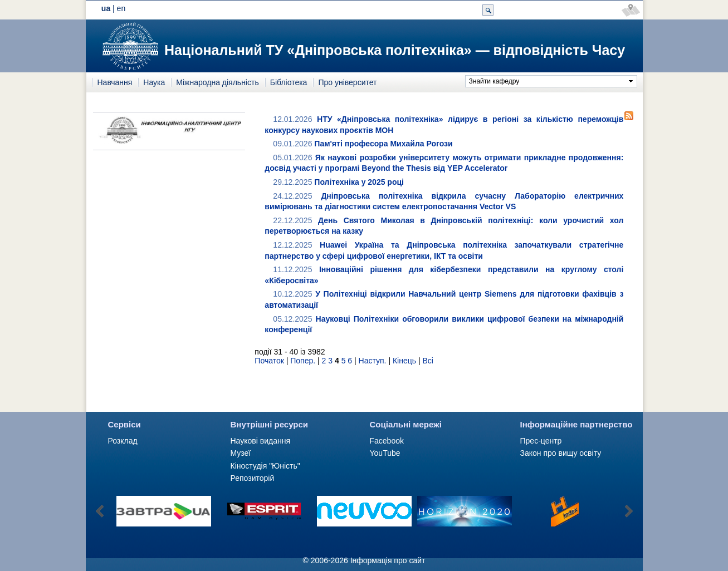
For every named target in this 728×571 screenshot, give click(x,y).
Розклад (123, 441)
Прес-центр (541, 441)
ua (106, 8)
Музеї (241, 453)
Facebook (387, 441)
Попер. (303, 361)
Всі (427, 361)
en (121, 8)
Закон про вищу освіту (561, 453)
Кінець (404, 361)
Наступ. (373, 361)
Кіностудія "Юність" (265, 466)
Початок (269, 361)
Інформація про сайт (388, 560)
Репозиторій (253, 478)
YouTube (385, 453)
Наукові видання (261, 441)
